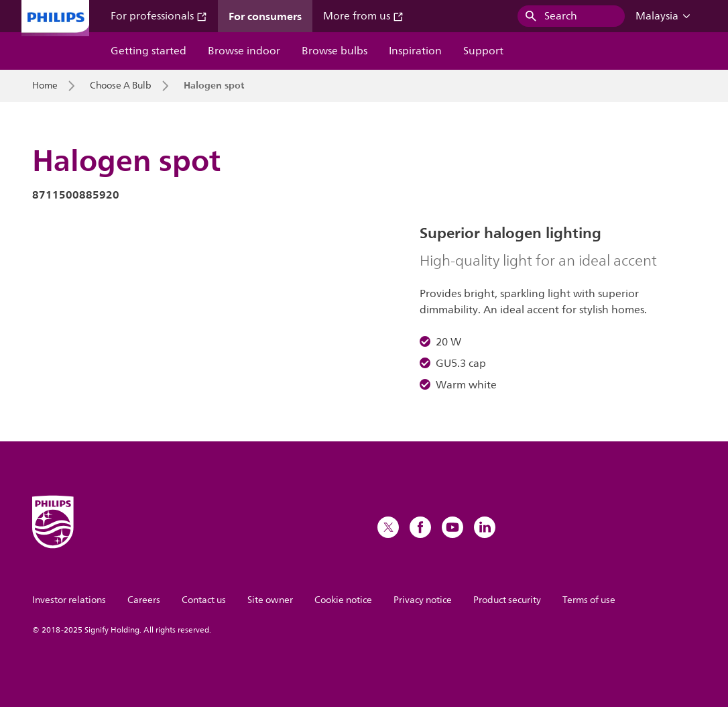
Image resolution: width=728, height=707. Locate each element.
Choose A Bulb (121, 86)
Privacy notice (423, 600)
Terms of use (589, 600)
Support (483, 51)
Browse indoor (244, 51)
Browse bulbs (335, 51)
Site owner (270, 600)
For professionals (159, 16)
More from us (363, 16)
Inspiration (415, 51)
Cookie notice (343, 600)
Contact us (204, 600)
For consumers (265, 16)
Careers (144, 600)
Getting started (148, 51)
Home (45, 86)
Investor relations (69, 600)
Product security (507, 600)
